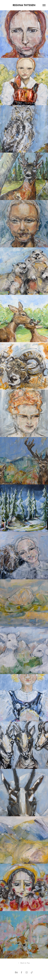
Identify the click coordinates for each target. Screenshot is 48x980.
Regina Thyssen (24, 5)
